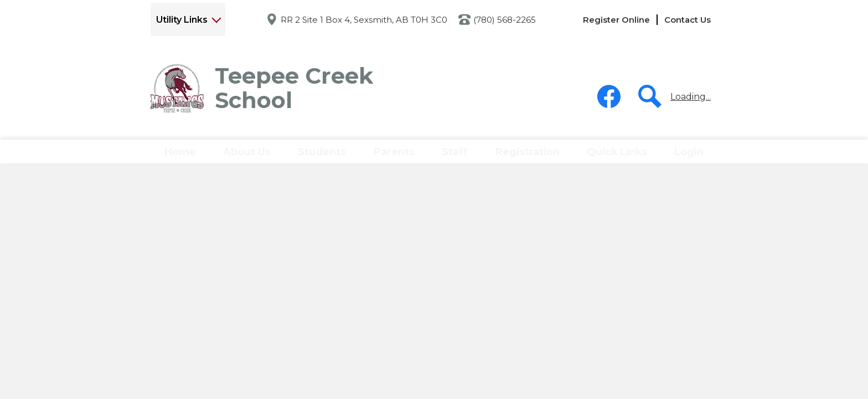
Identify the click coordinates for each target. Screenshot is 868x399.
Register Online (616, 20)
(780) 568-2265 (505, 20)
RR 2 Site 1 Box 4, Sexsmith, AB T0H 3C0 (364, 20)
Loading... (691, 97)
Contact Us (688, 20)
